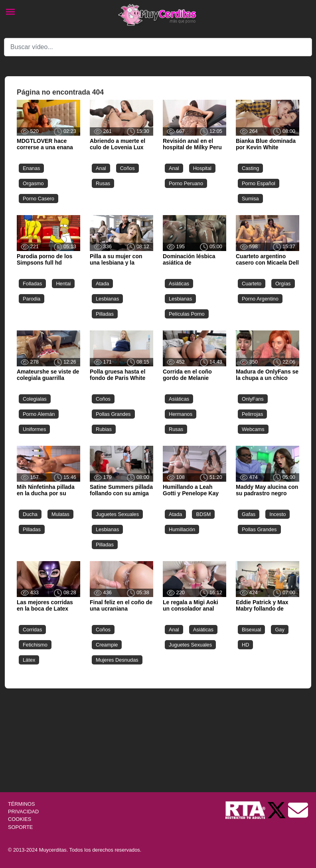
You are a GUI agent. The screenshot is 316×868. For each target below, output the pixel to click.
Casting (250, 168)
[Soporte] (298, 810)
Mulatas (60, 514)
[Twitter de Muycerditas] (277, 810)
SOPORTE (20, 827)
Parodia (32, 299)
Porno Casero (39, 199)
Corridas (32, 630)
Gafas (249, 514)
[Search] (158, 47)
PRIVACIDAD (23, 812)
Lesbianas (107, 299)
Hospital (202, 168)
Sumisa (250, 199)
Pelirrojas (252, 414)
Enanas (31, 168)
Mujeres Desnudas (117, 660)
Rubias (104, 429)
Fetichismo (35, 645)
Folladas (32, 284)
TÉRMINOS (22, 804)
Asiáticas (179, 284)
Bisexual (251, 630)
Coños (127, 168)
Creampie (107, 645)
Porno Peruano (186, 183)
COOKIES (20, 819)
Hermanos (181, 414)
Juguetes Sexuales (117, 514)
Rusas (103, 183)
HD (245, 645)
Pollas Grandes (113, 414)
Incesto (277, 514)
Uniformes (34, 429)
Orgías (283, 284)
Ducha (30, 514)
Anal (101, 168)
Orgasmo (33, 183)
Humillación (182, 529)
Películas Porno (187, 314)
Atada (102, 284)
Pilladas (105, 314)
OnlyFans (253, 399)
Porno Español (259, 183)
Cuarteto (252, 284)
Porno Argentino (260, 299)
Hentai (63, 284)
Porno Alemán (39, 414)
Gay (279, 630)
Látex (29, 660)
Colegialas (35, 399)
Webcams (253, 429)
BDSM (203, 514)
